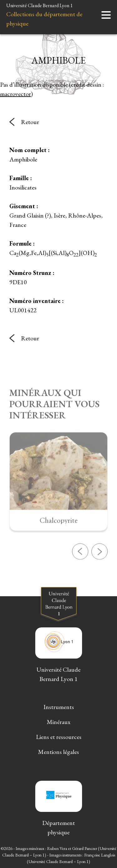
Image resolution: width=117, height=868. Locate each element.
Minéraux (59, 722)
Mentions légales (58, 752)
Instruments (59, 707)
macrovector (15, 94)
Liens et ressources (59, 737)
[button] (80, 568)
